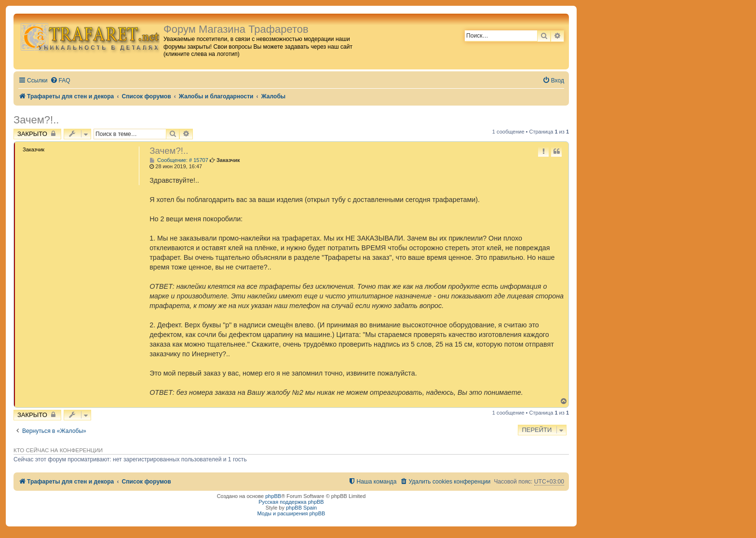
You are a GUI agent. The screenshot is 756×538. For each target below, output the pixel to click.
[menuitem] (60, 81)
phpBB (273, 496)
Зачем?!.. (36, 120)
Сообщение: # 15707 (179, 160)
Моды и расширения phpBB (291, 513)
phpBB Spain (301, 508)
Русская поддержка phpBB (291, 502)
